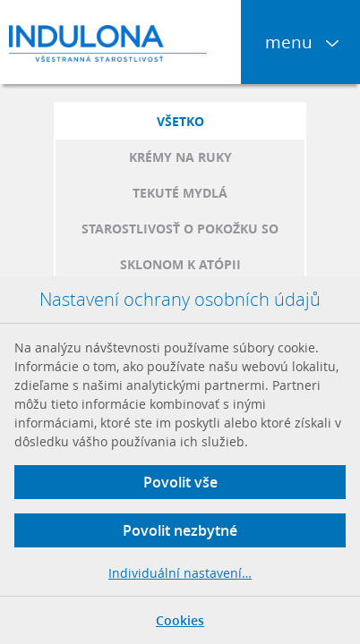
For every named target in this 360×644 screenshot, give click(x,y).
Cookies (180, 620)
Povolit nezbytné (180, 530)
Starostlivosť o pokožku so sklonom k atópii (180, 246)
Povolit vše (180, 482)
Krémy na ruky (180, 157)
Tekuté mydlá (180, 193)
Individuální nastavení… (180, 573)
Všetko (180, 121)
